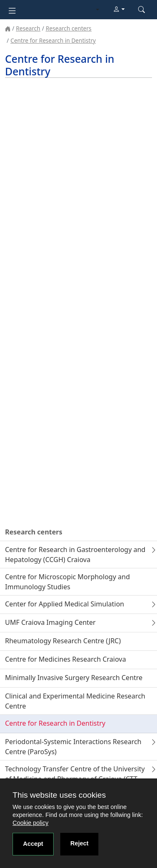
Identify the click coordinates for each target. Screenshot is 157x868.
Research (28, 28)
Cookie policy (31, 823)
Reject (79, 843)
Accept (33, 844)
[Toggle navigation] (12, 10)
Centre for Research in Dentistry (53, 40)
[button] (119, 10)
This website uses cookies (59, 795)
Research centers (68, 28)
